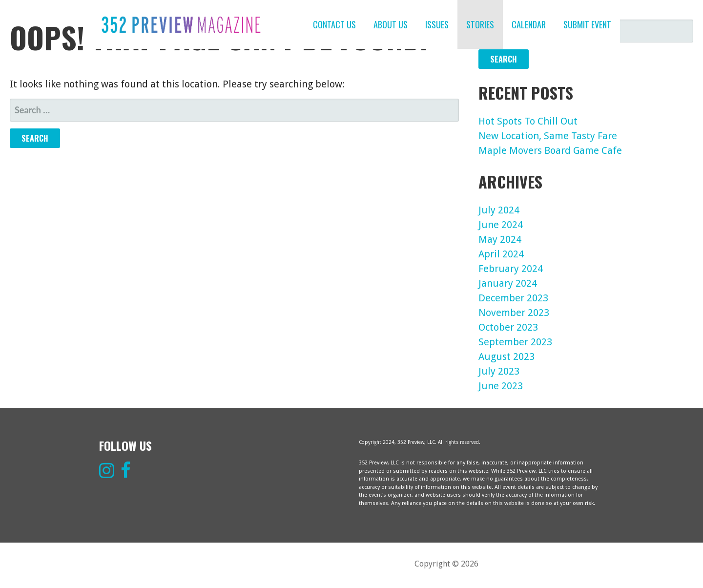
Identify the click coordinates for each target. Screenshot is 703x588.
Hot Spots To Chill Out (528, 121)
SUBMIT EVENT (587, 24)
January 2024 (508, 283)
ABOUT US (391, 24)
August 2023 (507, 357)
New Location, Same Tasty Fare (548, 136)
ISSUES (437, 24)
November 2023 (514, 313)
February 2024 (511, 269)
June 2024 (501, 225)
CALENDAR (529, 24)
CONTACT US (334, 24)
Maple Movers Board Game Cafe (550, 150)
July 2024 (499, 210)
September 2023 (515, 342)
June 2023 (501, 386)
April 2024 (501, 254)
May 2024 (500, 239)
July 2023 (499, 371)
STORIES (480, 24)
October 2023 (508, 327)
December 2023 (513, 298)
